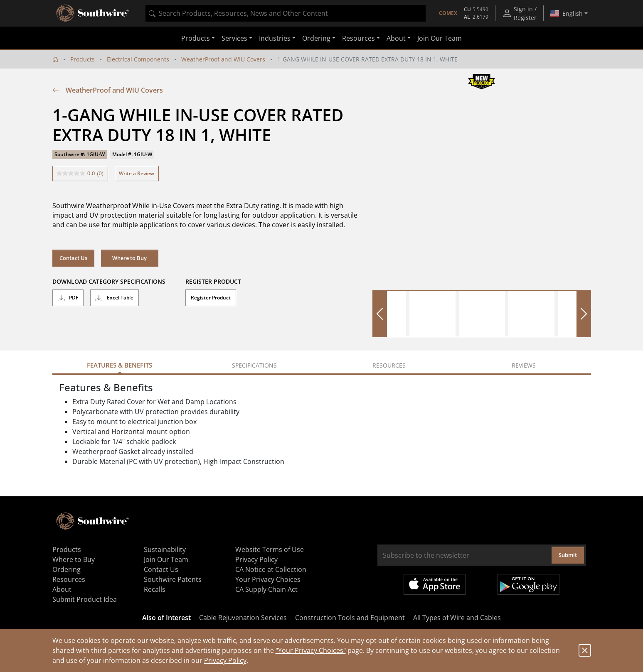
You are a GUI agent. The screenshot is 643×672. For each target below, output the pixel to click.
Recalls (155, 589)
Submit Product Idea (85, 599)
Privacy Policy (225, 660)
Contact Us (73, 258)
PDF (68, 298)
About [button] (396, 38)
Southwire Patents (173, 579)
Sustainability (165, 549)
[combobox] (286, 13)
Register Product (211, 298)
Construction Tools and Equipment (350, 618)
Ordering (67, 569)
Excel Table (115, 298)
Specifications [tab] (254, 365)
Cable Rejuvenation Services (243, 618)
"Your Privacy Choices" (311, 650)
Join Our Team (440, 38)
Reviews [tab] (524, 365)
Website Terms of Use (270, 549)
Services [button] (234, 38)
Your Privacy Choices (268, 579)
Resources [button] (358, 38)
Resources (69, 579)
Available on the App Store (435, 584)
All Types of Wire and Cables (457, 618)
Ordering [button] (316, 38)
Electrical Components (138, 59)
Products (83, 59)
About (62, 589)
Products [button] (196, 38)
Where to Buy (129, 258)
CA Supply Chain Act (266, 589)
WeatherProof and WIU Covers (223, 59)
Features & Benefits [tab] (119, 365)
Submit (568, 555)
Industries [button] (275, 38)
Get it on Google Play (528, 584)
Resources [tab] (389, 365)
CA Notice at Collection (271, 569)
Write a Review (137, 173)
